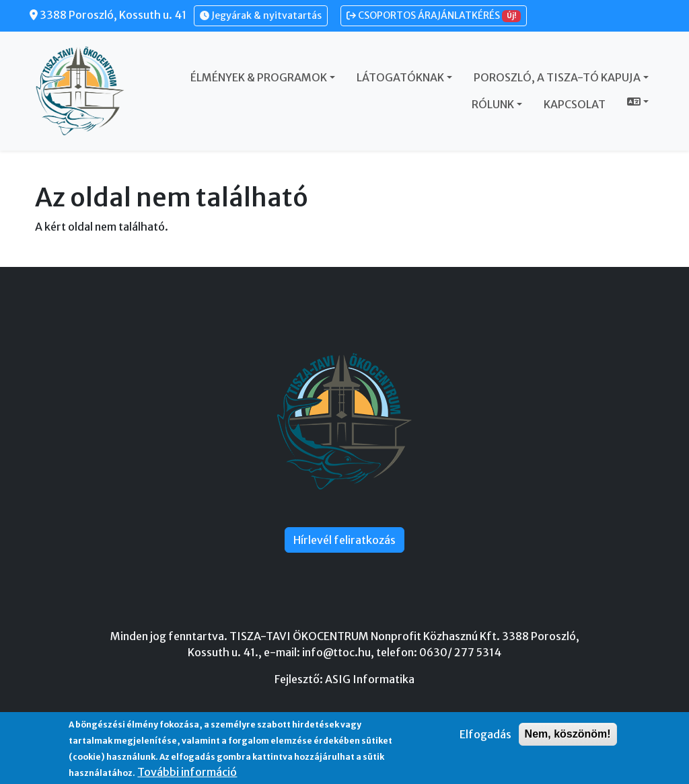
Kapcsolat (575, 104)
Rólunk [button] (493, 104)
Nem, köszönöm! (568, 734)
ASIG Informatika (370, 679)
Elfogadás (485, 734)
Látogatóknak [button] (400, 77)
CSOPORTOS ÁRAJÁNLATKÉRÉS (434, 16)
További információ (187, 772)
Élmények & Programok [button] (259, 77)
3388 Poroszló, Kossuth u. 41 (108, 15)
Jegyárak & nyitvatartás (261, 15)
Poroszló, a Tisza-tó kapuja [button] (557, 77)
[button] (638, 102)
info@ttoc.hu (336, 652)
